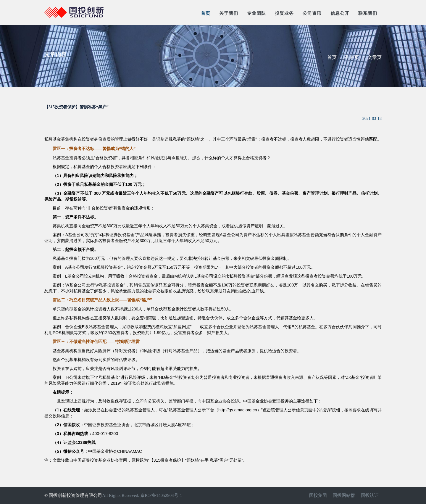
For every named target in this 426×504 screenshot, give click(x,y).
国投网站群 (344, 495)
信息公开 (340, 13)
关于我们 (229, 13)
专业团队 (256, 13)
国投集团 (318, 495)
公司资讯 (312, 13)
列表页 (352, 57)
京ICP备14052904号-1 (161, 495)
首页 (206, 13)
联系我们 (368, 13)
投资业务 (284, 13)
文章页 (375, 57)
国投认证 (370, 495)
